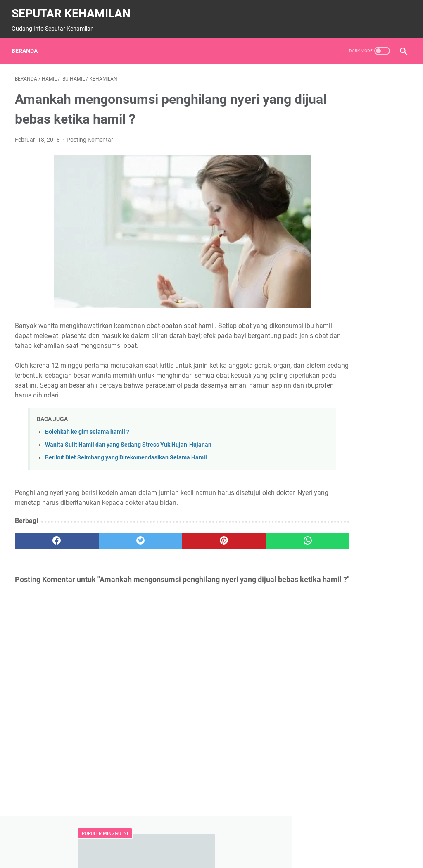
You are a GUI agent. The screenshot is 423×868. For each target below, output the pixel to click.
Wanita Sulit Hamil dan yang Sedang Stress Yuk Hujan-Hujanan (128, 450)
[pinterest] (179, 546)
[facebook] (48, 546)
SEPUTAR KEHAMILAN (74, 8)
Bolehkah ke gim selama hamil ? (87, 437)
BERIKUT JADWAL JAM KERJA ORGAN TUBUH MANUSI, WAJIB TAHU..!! (351, 379)
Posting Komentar (90, 135)
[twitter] (113, 546)
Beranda (28, 43)
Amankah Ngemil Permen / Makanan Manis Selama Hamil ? (354, 152)
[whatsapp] (244, 546)
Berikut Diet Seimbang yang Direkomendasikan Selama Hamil (126, 463)
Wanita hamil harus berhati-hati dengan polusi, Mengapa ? (356, 212)
